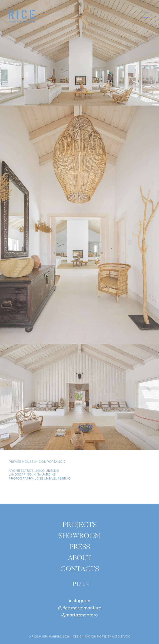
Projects (80, 525)
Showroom (80, 536)
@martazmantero (79, 615)
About (80, 558)
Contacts (80, 569)
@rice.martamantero (80, 608)
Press (80, 547)
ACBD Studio (121, 637)
